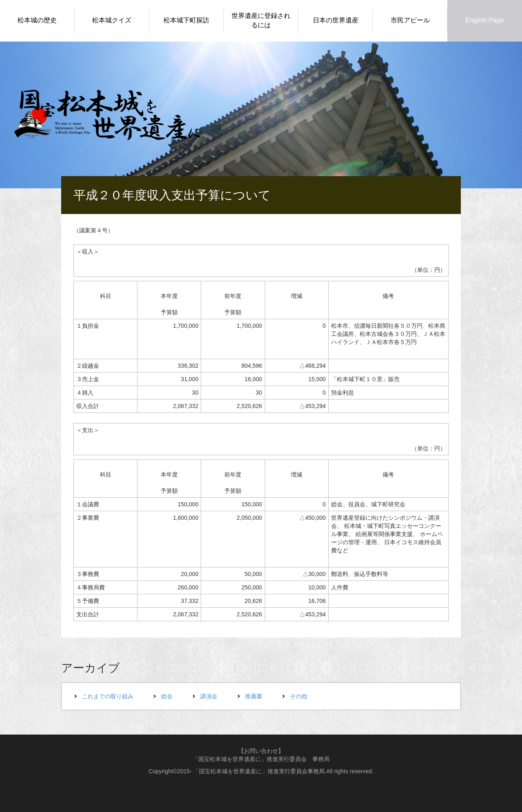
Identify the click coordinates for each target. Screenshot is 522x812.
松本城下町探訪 (186, 20)
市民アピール (410, 20)
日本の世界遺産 (336, 20)
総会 (167, 696)
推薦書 (254, 696)
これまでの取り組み (108, 696)
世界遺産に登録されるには (261, 20)
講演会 (209, 696)
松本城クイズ (112, 20)
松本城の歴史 (37, 20)
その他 (299, 696)
